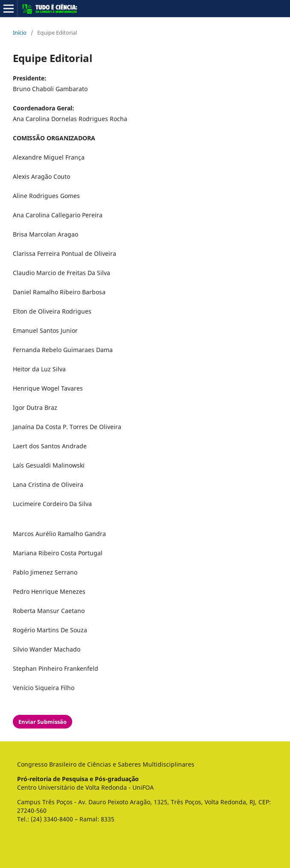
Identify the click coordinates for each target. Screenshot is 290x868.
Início (20, 33)
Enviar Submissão (42, 722)
